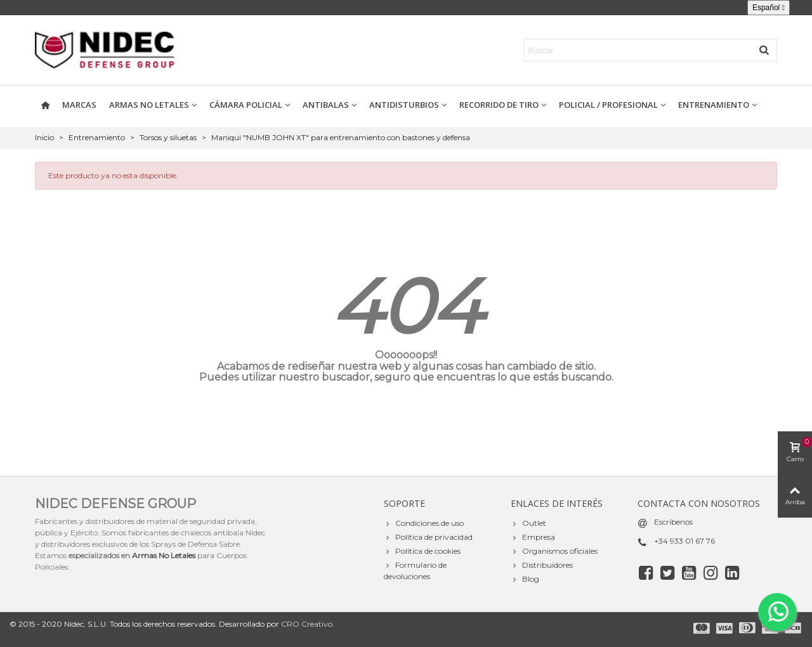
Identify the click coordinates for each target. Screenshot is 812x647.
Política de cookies (422, 551)
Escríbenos (673, 522)
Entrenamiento (714, 105)
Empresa (533, 537)
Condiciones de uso (424, 523)
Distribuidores (542, 565)
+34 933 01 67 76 (684, 541)
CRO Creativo (307, 624)
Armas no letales (149, 105)
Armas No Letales (164, 555)
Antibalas (326, 105)
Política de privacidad (428, 537)
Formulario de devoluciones (415, 570)
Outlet (528, 523)
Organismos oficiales (554, 551)
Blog (525, 579)
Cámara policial (246, 105)
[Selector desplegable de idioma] (769, 8)
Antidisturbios (404, 105)
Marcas (79, 105)
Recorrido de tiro (499, 105)
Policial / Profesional (608, 105)
